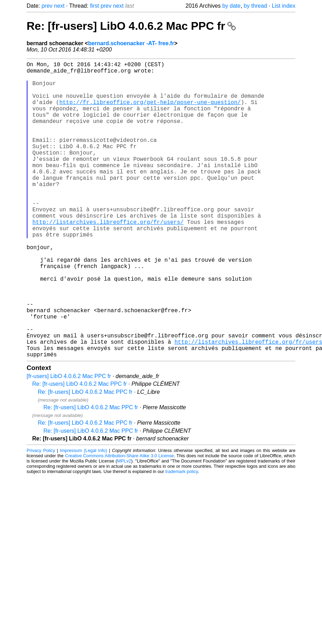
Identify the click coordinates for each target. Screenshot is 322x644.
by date (231, 6)
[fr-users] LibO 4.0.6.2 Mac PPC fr (69, 442)
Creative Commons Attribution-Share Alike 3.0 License (120, 522)
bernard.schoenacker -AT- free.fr (131, 43)
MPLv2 (124, 527)
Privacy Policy (41, 516)
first (94, 6)
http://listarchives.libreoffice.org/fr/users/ (108, 258)
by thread (255, 6)
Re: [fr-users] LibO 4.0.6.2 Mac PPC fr (131, 26)
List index (283, 6)
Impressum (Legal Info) (83, 516)
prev (47, 6)
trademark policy (181, 537)
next (59, 6)
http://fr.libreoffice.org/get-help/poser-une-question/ (150, 112)
